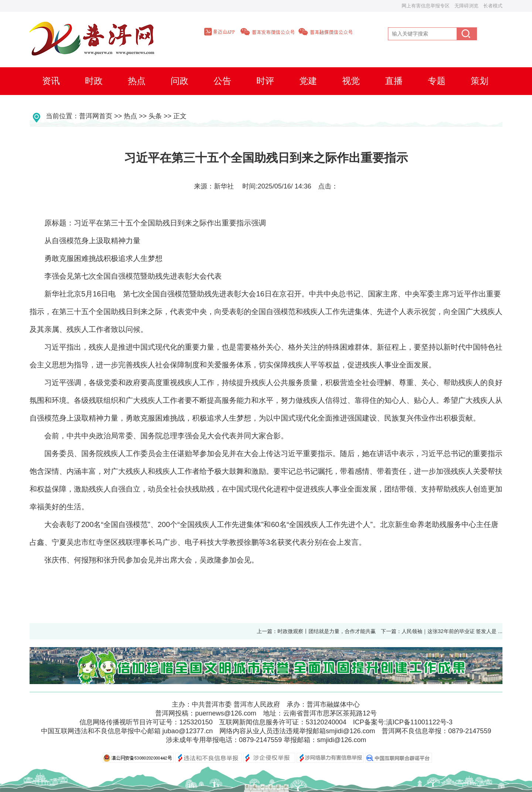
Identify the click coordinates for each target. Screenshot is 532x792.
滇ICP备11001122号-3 (419, 722)
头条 (155, 116)
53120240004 (326, 722)
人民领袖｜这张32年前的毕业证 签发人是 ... (455, 631)
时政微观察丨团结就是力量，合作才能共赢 (327, 631)
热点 (130, 116)
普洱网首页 (96, 116)
